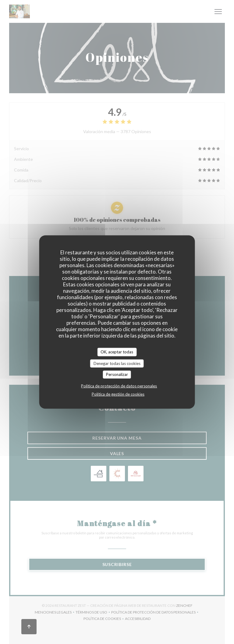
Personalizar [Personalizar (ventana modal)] (117, 374)
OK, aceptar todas (117, 352)
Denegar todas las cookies (117, 363)
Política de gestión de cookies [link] (118, 394)
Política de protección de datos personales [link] (119, 386)
